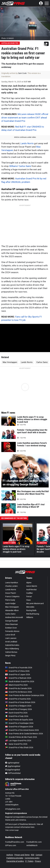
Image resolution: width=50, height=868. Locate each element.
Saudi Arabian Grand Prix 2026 (20, 681)
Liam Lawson (11, 638)
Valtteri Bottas (11, 652)
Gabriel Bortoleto (12, 645)
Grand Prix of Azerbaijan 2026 (19, 723)
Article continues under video (25, 137)
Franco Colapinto (12, 596)
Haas (28, 600)
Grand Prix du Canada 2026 (18, 688)
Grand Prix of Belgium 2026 (18, 706)
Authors (10, 855)
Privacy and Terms (22, 855)
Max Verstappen (10, 362)
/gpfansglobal (12, 763)
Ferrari (29, 596)
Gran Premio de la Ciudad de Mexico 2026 (24, 734)
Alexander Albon (12, 610)
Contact (39, 855)
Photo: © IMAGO (8, 38)
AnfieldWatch (32, 845)
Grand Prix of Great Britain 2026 (20, 702)
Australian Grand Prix (10, 43)
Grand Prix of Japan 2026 (18, 675)
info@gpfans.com (13, 809)
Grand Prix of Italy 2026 (17, 716)
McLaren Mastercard (35, 603)
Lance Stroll (10, 635)
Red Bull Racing (33, 614)
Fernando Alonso (12, 631)
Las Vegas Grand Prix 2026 (18, 741)
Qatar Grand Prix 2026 (16, 744)
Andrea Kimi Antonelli (14, 617)
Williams (13, 166)
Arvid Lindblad (11, 642)
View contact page (12, 830)
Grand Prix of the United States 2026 (22, 730)
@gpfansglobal (13, 766)
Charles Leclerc (11, 586)
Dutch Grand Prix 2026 (16, 713)
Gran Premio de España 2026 (19, 720)
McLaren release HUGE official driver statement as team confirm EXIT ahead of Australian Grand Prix (25, 118)
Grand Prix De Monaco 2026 (19, 692)
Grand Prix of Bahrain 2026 (18, 678)
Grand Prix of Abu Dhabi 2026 (19, 747)
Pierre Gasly (10, 600)
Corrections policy (32, 858)
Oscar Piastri (11, 593)
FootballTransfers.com (15, 842)
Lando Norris (27, 143)
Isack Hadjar (10, 603)
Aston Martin (32, 586)
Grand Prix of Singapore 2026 (19, 727)
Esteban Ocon (11, 628)
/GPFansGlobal (13, 773)
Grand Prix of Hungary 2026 (19, 709)
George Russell (11, 621)
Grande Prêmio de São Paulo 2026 (21, 737)
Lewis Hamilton (12, 583)
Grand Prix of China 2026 (17, 671)
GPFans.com (11, 845)
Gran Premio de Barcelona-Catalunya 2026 (25, 695)
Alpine (29, 583)
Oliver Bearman (12, 624)
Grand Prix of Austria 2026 (18, 699)
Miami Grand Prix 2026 (16, 685)
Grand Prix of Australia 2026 (19, 668)
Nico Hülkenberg (12, 649)
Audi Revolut (31, 590)
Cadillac (30, 593)
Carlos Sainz (25, 166)
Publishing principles (15, 858)
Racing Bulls (31, 610)
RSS (33, 855)
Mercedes (30, 607)
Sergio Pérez (10, 656)
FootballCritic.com (34, 842)
